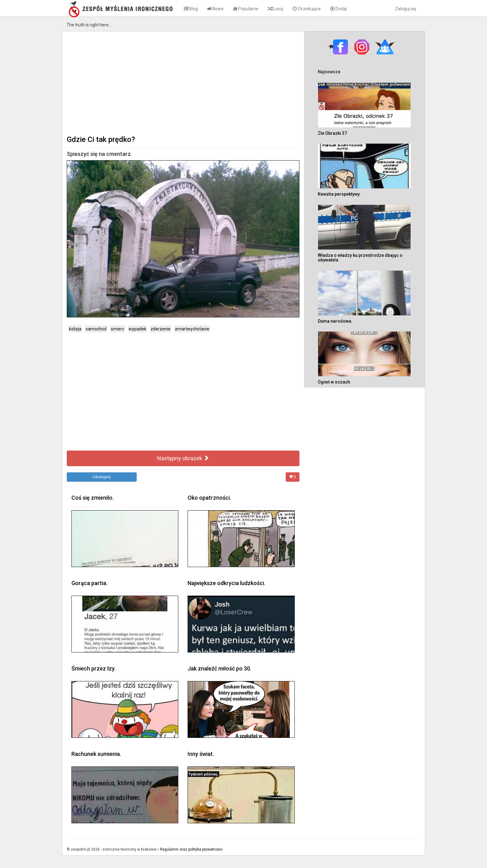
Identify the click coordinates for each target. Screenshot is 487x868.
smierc (118, 329)
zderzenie (161, 329)
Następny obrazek (183, 458)
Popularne (246, 9)
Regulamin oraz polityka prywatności (191, 849)
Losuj (275, 9)
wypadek (137, 329)
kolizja (75, 329)
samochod (96, 329)
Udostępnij (102, 477)
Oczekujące (307, 9)
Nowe (215, 9)
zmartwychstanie (192, 329)
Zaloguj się (405, 9)
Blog (191, 9)
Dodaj (338, 9)
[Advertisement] (183, 83)
